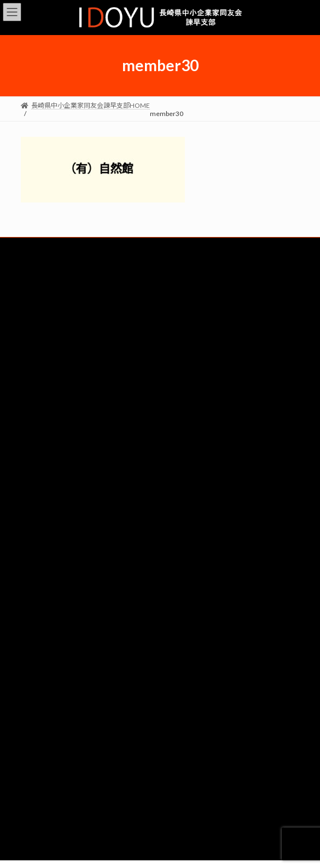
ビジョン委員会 (160, 535)
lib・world (237, 373)
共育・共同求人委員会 (160, 476)
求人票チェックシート (160, 698)
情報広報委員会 (160, 633)
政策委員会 (160, 554)
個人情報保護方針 (160, 744)
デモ (160, 717)
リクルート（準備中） (160, 678)
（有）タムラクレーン (83, 373)
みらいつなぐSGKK (160, 594)
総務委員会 (160, 456)
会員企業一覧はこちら (160, 421)
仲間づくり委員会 (160, 574)
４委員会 (160, 653)
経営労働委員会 (160, 495)
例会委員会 (160, 614)
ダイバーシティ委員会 (160, 515)
